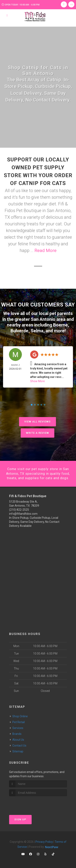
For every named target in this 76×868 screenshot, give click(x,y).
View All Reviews (37, 422)
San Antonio (43, 319)
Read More (45, 250)
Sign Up (20, 819)
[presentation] (31, 804)
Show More (37, 381)
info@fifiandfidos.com (23, 514)
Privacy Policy (44, 842)
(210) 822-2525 (19, 510)
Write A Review (37, 433)
